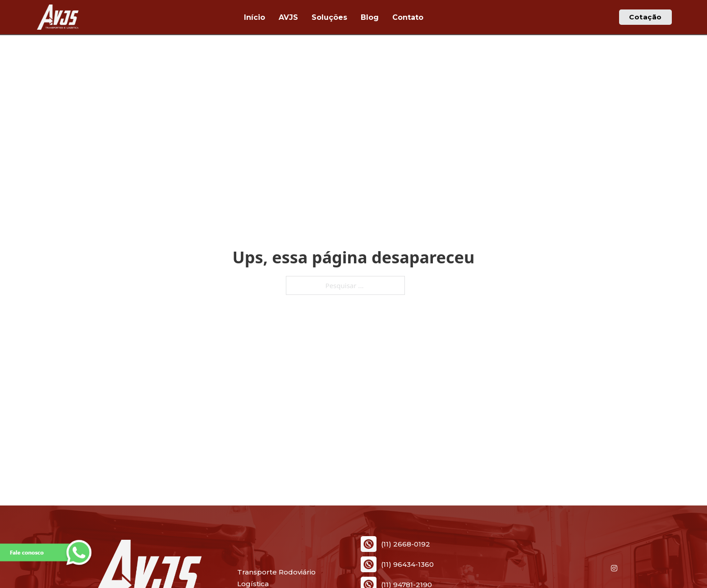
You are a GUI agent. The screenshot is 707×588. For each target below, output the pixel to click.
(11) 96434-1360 (407, 565)
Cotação (645, 17)
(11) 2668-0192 (406, 544)
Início (255, 17)
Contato (408, 17)
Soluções (329, 17)
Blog (370, 17)
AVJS (288, 17)
